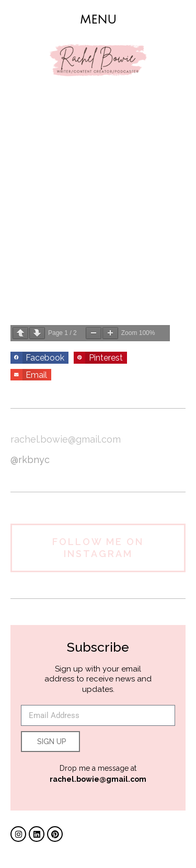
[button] (98, 19)
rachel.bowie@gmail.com (66, 439)
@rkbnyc (30, 460)
